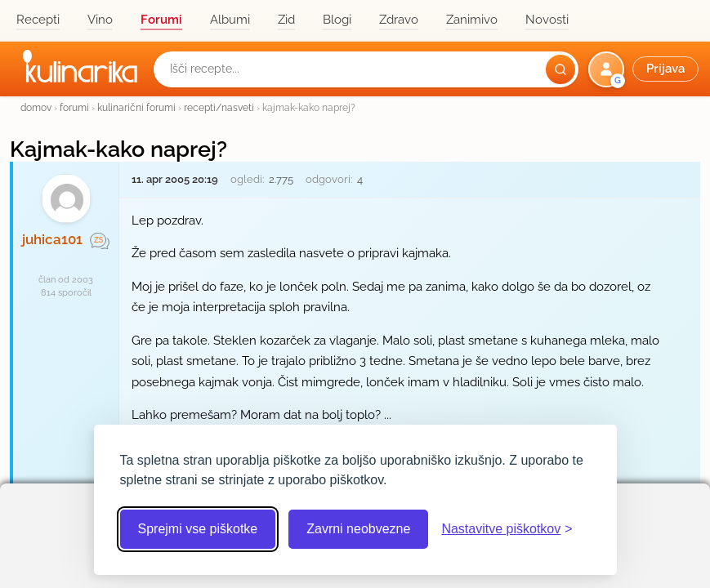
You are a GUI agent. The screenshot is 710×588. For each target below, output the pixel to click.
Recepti (38, 20)
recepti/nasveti (219, 107)
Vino (100, 20)
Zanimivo (472, 20)
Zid (286, 20)
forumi (74, 107)
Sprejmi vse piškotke (198, 529)
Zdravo (399, 20)
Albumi (230, 20)
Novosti (547, 20)
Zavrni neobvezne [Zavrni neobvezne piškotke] (358, 529)
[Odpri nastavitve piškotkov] (507, 529)
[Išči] (560, 69)
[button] (645, 69)
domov (36, 107)
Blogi (337, 20)
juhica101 (52, 239)
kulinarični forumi (136, 107)
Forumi (161, 20)
